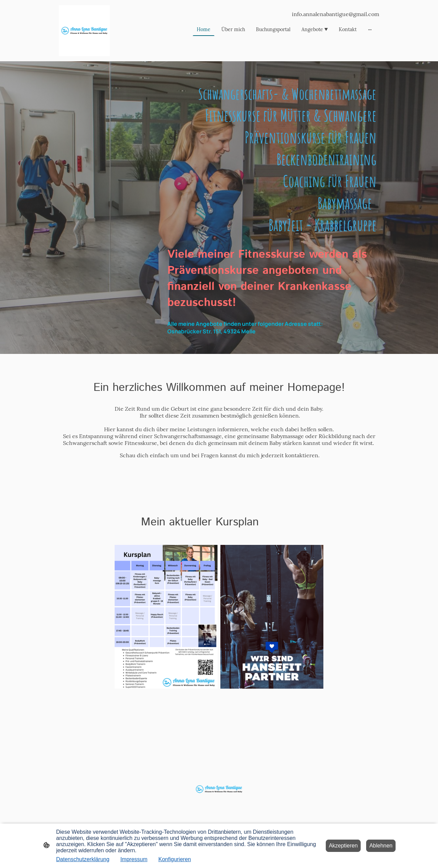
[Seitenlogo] (84, 31)
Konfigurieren (175, 859)
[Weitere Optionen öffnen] (370, 29)
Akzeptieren (343, 846)
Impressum (134, 859)
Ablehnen (381, 846)
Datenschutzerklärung (83, 859)
